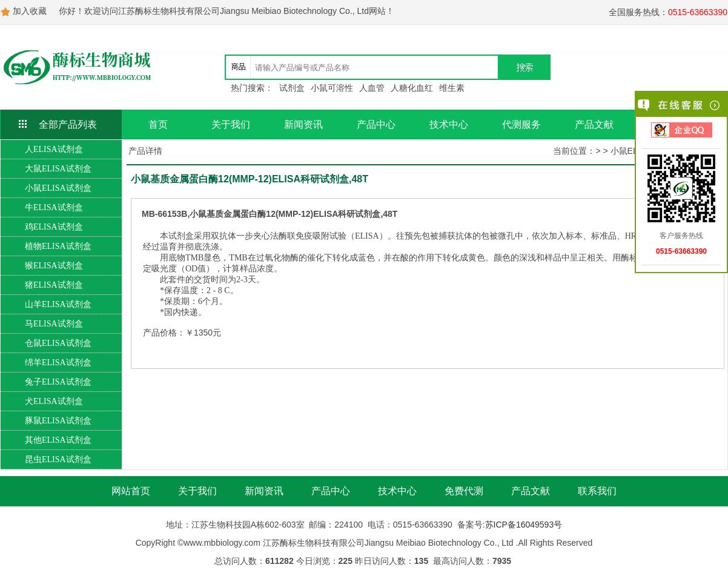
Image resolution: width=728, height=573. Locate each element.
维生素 (452, 88)
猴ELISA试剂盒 (54, 266)
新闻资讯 (303, 124)
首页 (158, 124)
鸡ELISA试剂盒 (54, 227)
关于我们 (231, 124)
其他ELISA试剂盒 (58, 440)
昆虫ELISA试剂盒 (58, 459)
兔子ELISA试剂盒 (58, 382)
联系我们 (597, 491)
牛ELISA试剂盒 (54, 207)
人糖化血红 (412, 88)
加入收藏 (30, 11)
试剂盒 (292, 88)
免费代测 (464, 491)
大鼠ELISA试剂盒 (58, 169)
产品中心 (376, 124)
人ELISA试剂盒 (54, 149)
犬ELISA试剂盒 (54, 401)
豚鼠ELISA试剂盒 (58, 421)
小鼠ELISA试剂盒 (58, 188)
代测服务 (521, 124)
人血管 (372, 88)
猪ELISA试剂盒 (54, 285)
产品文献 (594, 124)
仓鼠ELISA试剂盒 (58, 343)
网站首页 (131, 491)
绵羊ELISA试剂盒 (58, 363)
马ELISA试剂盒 (54, 324)
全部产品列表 (68, 124)
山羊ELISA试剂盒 (58, 304)
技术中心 (449, 124)
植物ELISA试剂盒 (58, 246)
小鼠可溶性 (332, 88)
